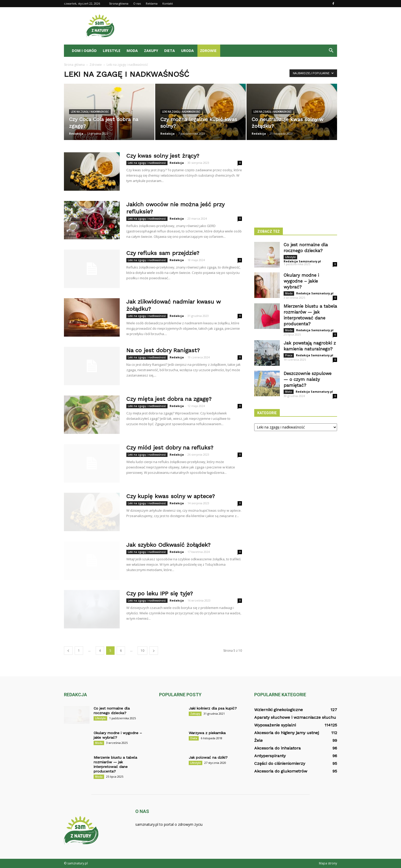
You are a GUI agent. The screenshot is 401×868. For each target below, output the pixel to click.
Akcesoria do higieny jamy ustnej (287, 733)
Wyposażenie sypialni (275, 725)
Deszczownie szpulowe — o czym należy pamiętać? (308, 379)
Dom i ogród (84, 51)
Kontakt (168, 3)
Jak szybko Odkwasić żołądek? (168, 545)
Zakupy (151, 51)
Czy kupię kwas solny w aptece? (171, 496)
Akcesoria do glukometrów (281, 771)
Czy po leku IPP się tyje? (160, 593)
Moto (289, 392)
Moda (132, 51)
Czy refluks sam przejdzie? (163, 253)
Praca (289, 355)
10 (142, 651)
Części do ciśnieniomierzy (280, 763)
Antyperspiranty (270, 756)
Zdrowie (208, 51)
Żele (258, 740)
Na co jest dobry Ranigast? (163, 350)
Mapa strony (328, 863)
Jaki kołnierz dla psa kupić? (213, 708)
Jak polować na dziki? (208, 757)
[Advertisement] (244, 26)
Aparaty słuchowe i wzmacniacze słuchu (295, 717)
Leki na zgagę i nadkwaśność (90, 112)
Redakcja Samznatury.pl (302, 261)
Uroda (187, 51)
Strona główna (119, 3)
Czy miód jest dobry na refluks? (170, 448)
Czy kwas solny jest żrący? (163, 156)
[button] (331, 51)
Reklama (152, 3)
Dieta (170, 51)
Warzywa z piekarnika (207, 733)
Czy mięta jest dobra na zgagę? (169, 399)
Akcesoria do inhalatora (277, 748)
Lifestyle (112, 51)
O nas (137, 3)
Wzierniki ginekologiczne (279, 710)
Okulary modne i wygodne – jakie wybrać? (301, 281)
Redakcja (76, 133)
